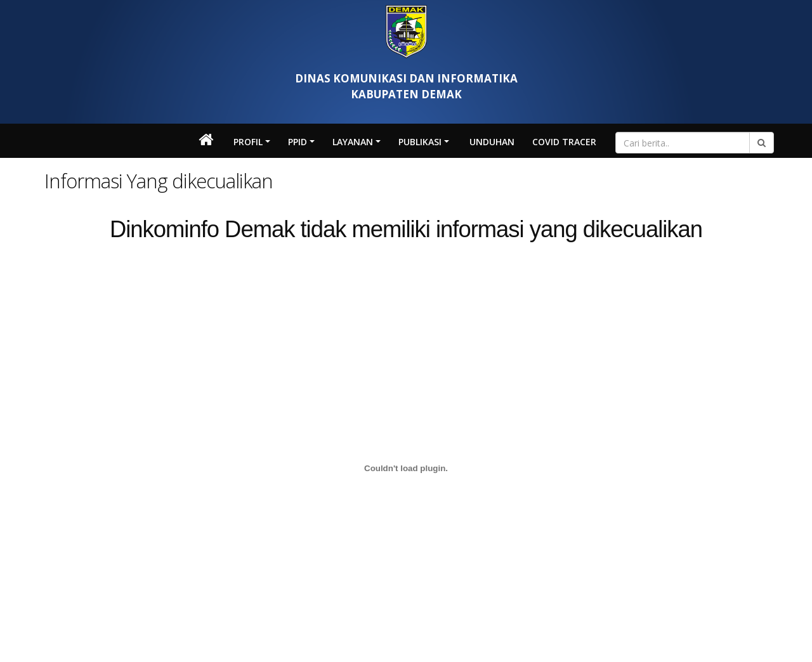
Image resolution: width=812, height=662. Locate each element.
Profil (248, 142)
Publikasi (420, 142)
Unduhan (492, 142)
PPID (298, 142)
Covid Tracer (564, 142)
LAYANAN (353, 142)
